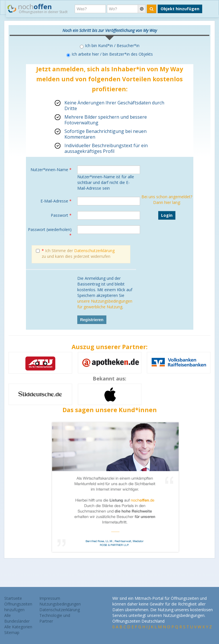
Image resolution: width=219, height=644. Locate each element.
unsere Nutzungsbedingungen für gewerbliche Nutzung (105, 304)
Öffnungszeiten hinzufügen (18, 607)
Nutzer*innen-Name (51, 170)
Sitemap (12, 632)
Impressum (50, 598)
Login (167, 215)
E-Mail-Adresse (56, 201)
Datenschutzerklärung (94, 251)
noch (37, 8)
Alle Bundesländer (17, 618)
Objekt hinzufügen (180, 9)
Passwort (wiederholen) (50, 232)
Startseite (13, 598)
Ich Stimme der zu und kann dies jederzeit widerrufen (75, 253)
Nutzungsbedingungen (60, 604)
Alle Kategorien (18, 627)
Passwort (61, 215)
